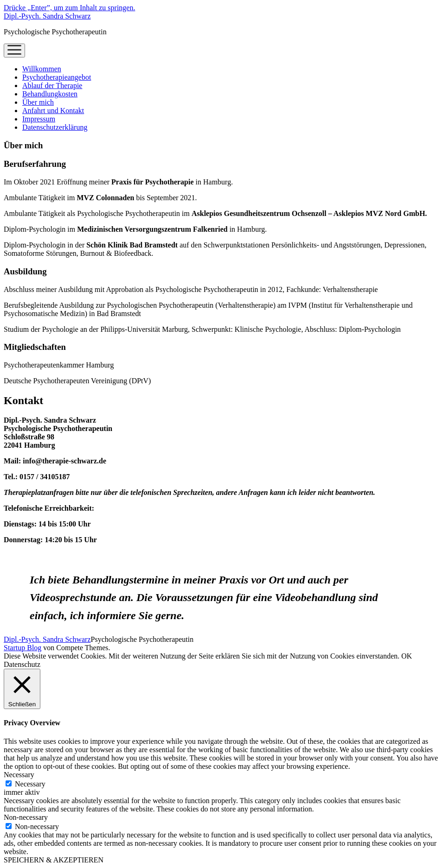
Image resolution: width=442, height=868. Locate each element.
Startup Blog (22, 648)
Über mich (38, 102)
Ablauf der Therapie (52, 86)
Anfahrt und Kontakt (53, 111)
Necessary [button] (19, 775)
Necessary (30, 784)
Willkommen (42, 69)
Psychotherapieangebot (57, 77)
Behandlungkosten (50, 94)
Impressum (39, 119)
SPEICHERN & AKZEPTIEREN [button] (54, 860)
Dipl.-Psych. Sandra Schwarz (47, 16)
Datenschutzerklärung (55, 127)
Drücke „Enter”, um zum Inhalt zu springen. (69, 8)
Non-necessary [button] (26, 817)
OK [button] (407, 656)
